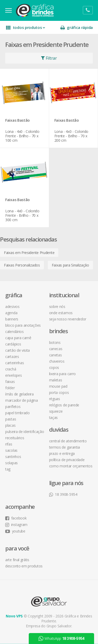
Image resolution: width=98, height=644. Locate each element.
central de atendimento (68, 441)
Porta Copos (59, 392)
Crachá (11, 369)
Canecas (56, 349)
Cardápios (13, 344)
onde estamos (61, 313)
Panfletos (13, 407)
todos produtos (25, 27)
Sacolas (11, 450)
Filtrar (49, 58)
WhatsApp (61, 639)
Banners (12, 319)
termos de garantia (65, 447)
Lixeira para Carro (63, 374)
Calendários (15, 332)
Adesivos (12, 306)
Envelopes (13, 375)
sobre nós (57, 306)
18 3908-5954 (63, 494)
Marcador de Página (22, 400)
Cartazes (12, 357)
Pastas (11, 419)
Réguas (55, 399)
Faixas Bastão (18, 120)
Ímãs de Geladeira (19, 394)
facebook (16, 518)
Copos (54, 367)
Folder (10, 388)
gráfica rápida (77, 27)
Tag (8, 469)
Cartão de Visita (18, 350)
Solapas (11, 463)
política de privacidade (67, 460)
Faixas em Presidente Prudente (29, 253)
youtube (15, 531)
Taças (54, 417)
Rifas (9, 444)
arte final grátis (17, 560)
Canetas (56, 355)
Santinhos (13, 457)
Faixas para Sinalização (70, 265)
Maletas (56, 380)
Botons (55, 342)
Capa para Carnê (18, 338)
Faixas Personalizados (22, 265)
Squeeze (56, 411)
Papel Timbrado (18, 413)
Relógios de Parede (64, 405)
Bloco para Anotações (23, 325)
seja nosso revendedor (68, 319)
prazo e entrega (62, 453)
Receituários (15, 438)
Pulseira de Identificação (25, 432)
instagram (16, 525)
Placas (10, 425)
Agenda (11, 313)
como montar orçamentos (71, 466)
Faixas (10, 382)
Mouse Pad (58, 386)
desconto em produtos (24, 566)
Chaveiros (57, 361)
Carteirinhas (15, 363)
